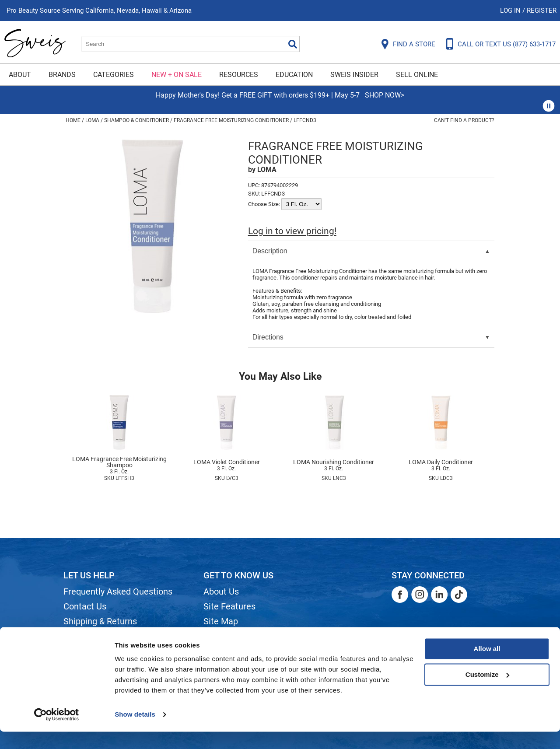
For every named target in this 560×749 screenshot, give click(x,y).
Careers (219, 636)
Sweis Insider (354, 75)
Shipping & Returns (100, 621)
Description (270, 251)
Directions (268, 337)
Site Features (229, 606)
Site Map (221, 621)
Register (542, 10)
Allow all (487, 666)
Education (294, 75)
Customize (487, 691)
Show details (135, 732)
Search (293, 44)
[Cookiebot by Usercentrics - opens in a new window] (57, 732)
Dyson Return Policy (102, 636)
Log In (511, 10)
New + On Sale (177, 75)
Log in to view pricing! (292, 231)
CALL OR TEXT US (507, 44)
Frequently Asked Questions (118, 591)
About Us (221, 591)
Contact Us (85, 606)
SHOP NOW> (385, 95)
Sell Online (417, 75)
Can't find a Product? (464, 120)
